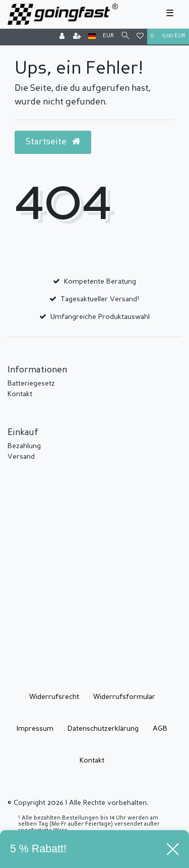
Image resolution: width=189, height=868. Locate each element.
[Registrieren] (77, 37)
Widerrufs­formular (124, 697)
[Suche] (125, 37)
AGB (160, 729)
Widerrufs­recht (54, 697)
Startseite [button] (53, 142)
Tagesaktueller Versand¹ (100, 299)
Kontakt (20, 394)
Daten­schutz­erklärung (103, 729)
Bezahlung (24, 446)
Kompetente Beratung (100, 282)
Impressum (35, 729)
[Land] (92, 37)
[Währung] (108, 37)
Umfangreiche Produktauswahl (100, 317)
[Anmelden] (62, 37)
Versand (21, 457)
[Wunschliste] (140, 37)
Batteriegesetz (31, 384)
